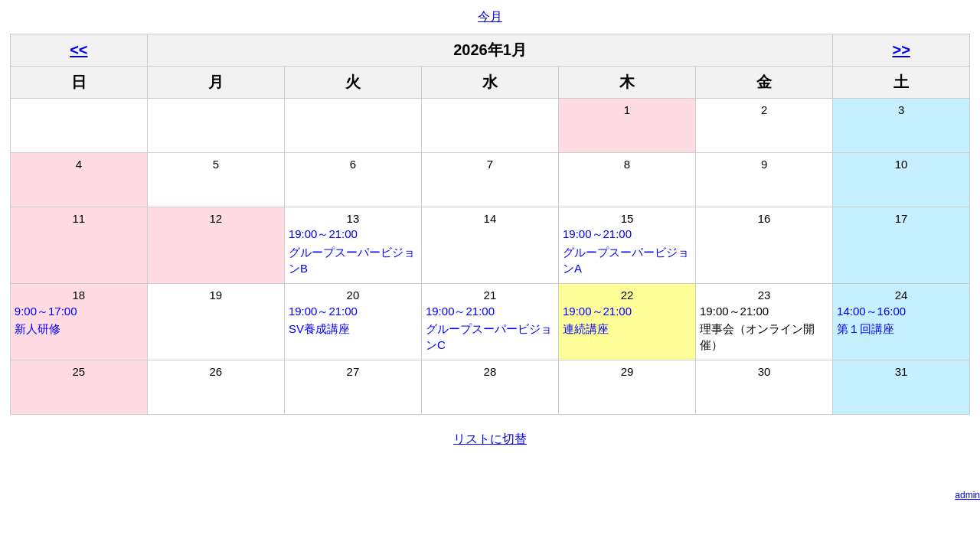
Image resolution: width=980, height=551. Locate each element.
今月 (490, 16)
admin (967, 495)
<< (78, 50)
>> (901, 50)
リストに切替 (490, 439)
